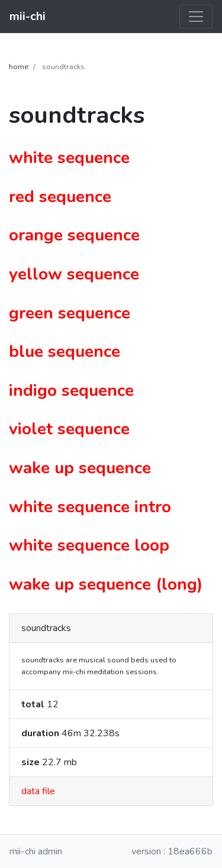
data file (38, 791)
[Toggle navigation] (196, 17)
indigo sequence (71, 391)
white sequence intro (90, 507)
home (19, 67)
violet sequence (69, 429)
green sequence (70, 313)
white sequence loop (89, 545)
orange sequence (74, 235)
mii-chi (28, 16)
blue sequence (65, 352)
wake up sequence (80, 468)
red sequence (60, 197)
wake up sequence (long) (106, 584)
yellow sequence (74, 274)
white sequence (69, 158)
